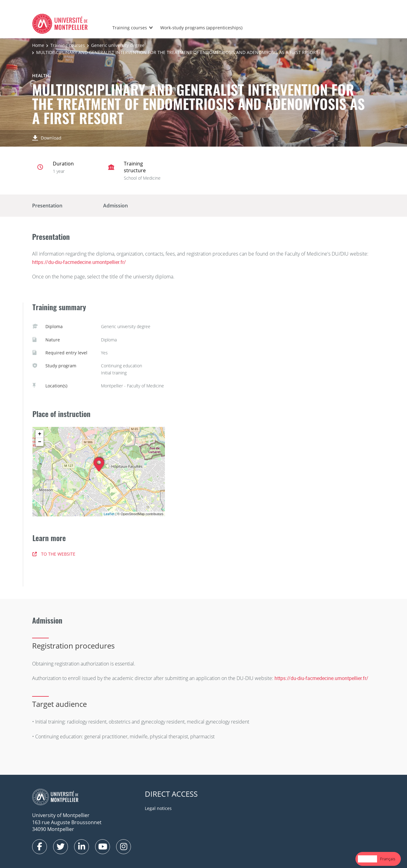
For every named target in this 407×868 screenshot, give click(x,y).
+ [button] (40, 434)
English (367, 859)
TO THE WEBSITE (54, 554)
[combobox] (367, 859)
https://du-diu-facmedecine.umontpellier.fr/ (79, 262)
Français (388, 859)
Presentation (47, 206)
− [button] (40, 442)
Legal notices (158, 808)
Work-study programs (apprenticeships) (201, 28)
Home (38, 45)
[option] (388, 859)
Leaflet (109, 514)
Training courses (130, 28)
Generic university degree (118, 45)
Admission (115, 206)
